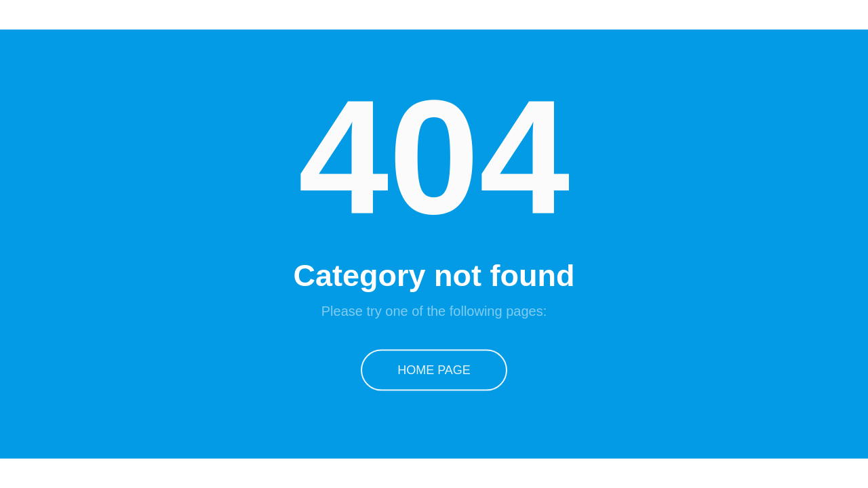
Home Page (434, 369)
